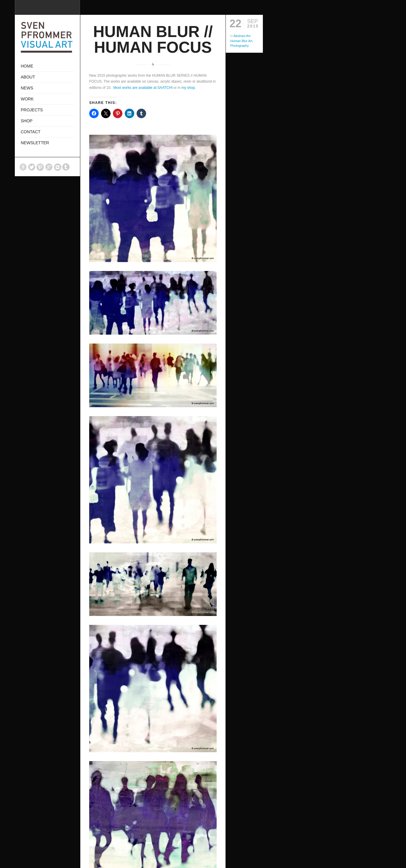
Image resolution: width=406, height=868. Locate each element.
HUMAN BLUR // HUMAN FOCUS (153, 39)
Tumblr (66, 167)
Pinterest (40, 167)
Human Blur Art (241, 41)
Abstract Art (242, 36)
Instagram (57, 167)
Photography (239, 46)
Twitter (32, 167)
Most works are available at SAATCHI (143, 88)
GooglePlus (49, 167)
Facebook (23, 167)
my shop (188, 88)
